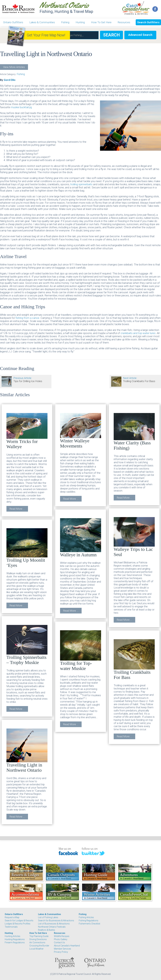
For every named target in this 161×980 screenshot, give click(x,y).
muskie (15, 107)
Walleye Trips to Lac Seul (134, 537)
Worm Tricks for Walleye (27, 431)
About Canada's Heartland (67, 946)
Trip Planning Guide (39, 936)
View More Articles (14, 67)
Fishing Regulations (89, 921)
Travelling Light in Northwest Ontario (27, 751)
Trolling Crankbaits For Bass (134, 660)
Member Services (62, 949)
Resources (124, 22)
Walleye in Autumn (81, 538)
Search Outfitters (148, 22)
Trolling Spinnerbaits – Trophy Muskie (27, 645)
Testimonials (11, 927)
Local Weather (36, 949)
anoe (36, 318)
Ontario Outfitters (13, 22)
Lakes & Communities (42, 22)
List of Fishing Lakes (48, 917)
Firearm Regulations (15, 942)
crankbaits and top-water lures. (138, 333)
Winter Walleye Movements (81, 431)
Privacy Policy (61, 952)
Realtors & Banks (47, 930)
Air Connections (37, 942)
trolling (74, 184)
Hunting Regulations (15, 939)
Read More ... (17, 509)
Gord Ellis (10, 80)
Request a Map (12, 917)
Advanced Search (140, 35)
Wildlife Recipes (62, 936)
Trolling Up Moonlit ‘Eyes (27, 548)
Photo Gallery (61, 939)
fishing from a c (25, 318)
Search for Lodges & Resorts (19, 921)
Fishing (65, 22)
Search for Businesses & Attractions (56, 921)
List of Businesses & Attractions (54, 924)
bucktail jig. (26, 107)
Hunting (80, 22)
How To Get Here (101, 22)
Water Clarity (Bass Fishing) (134, 432)
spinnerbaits (86, 184)
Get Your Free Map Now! (46, 35)
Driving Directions (38, 939)
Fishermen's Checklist (89, 924)
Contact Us (59, 942)
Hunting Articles (12, 936)
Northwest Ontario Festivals (52, 927)
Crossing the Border (39, 946)
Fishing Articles (86, 917)
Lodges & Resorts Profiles (18, 924)
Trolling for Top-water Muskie (81, 651)
